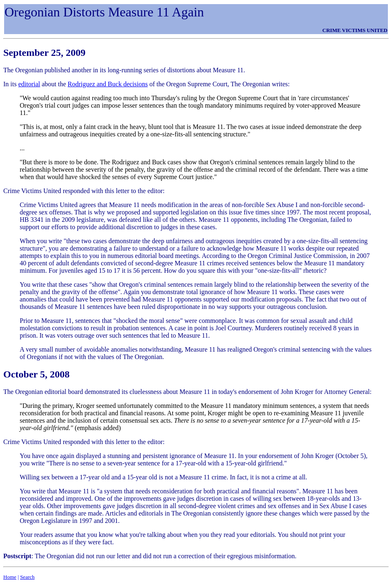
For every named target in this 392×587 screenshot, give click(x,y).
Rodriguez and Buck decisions (108, 84)
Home (10, 577)
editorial (29, 84)
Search (27, 577)
